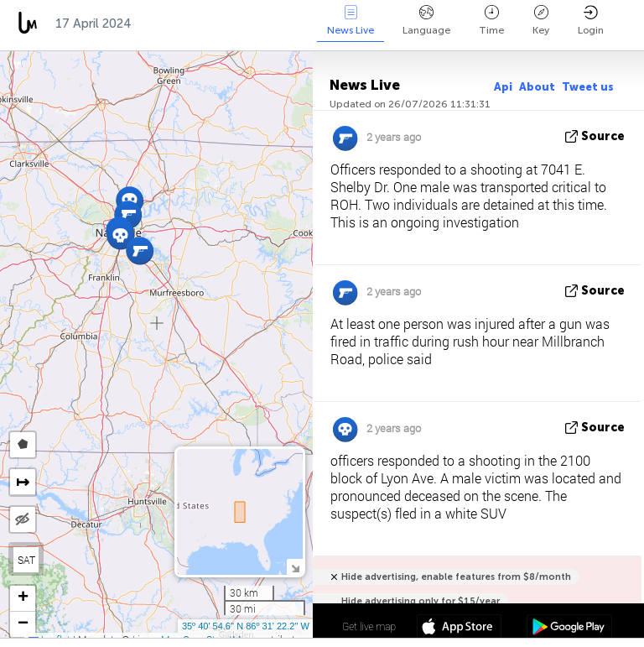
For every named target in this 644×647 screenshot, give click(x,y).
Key (541, 21)
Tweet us (588, 87)
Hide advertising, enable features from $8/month (456, 577)
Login (591, 21)
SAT (26, 560)
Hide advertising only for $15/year (421, 601)
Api (503, 87)
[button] (120, 235)
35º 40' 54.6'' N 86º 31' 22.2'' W (246, 626)
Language (426, 21)
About (537, 87)
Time (491, 21)
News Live (351, 21)
